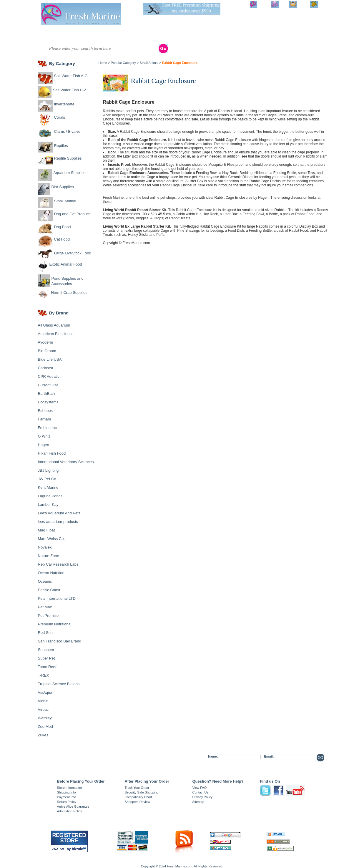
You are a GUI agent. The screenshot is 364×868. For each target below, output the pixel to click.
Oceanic (45, 581)
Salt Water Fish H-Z (70, 34)
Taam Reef (47, 667)
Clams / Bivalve (142, 32)
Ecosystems (48, 402)
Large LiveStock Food (73, 253)
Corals (117, 32)
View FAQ (200, 788)
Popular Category (123, 63)
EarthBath (46, 394)
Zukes (43, 735)
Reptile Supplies (189, 34)
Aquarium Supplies (211, 34)
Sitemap (198, 802)
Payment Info (67, 797)
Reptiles (169, 32)
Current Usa (48, 385)
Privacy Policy (202, 797)
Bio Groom (47, 351)
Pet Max (45, 607)
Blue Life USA (50, 359)
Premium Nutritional (55, 624)
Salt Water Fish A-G (46, 34)
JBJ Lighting (48, 470)
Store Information (69, 788)
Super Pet (46, 658)
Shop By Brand (300, 34)
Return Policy (67, 802)
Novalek (45, 547)
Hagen (44, 445)
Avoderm (46, 342)
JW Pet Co (47, 479)
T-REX (44, 675)
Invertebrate (95, 32)
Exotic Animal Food (66, 264)
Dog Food (63, 227)
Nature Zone (49, 556)
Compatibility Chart (138, 797)
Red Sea (45, 633)
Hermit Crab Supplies (69, 293)
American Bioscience (56, 334)
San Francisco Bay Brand (60, 641)
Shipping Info (67, 792)
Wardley (45, 718)
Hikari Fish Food (52, 453)
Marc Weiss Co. (51, 539)
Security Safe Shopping (142, 792)
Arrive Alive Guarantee (73, 806)
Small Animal (253, 34)
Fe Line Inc (47, 428)
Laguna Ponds (50, 496)
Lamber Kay (48, 505)
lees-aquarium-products (58, 522)
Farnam (45, 419)
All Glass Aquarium (54, 325)
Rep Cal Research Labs (58, 564)
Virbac (43, 709)
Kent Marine (48, 487)
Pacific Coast (49, 590)
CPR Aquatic (49, 376)
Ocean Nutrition (51, 573)
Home (103, 63)
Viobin (43, 701)
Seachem (46, 650)
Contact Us (200, 792)
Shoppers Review (137, 802)
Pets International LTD (57, 598)
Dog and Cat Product (276, 34)
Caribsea (46, 368)
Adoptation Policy (70, 811)
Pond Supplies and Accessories (68, 281)
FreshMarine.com (136, 243)
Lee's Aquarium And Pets (59, 513)
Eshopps (45, 411)
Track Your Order (137, 788)
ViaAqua (45, 692)
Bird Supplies (233, 34)
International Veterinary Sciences (66, 462)
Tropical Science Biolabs (59, 684)
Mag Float (46, 530)
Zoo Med (45, 727)
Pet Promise (48, 616)
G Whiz (44, 436)
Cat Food (62, 239)
